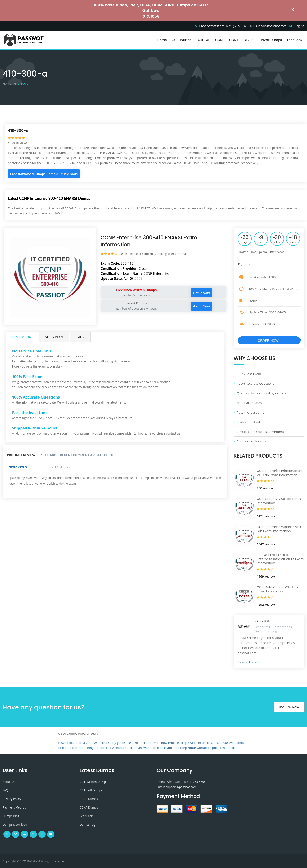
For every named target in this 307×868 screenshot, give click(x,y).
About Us (9, 782)
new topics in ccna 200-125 (78, 743)
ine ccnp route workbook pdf (196, 748)
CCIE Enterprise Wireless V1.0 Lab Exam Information (279, 529)
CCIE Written (182, 40)
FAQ (6, 790)
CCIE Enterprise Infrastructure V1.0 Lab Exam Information (280, 473)
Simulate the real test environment (262, 432)
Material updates (249, 403)
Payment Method (14, 807)
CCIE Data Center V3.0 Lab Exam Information (277, 589)
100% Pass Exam (249, 374)
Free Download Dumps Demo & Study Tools (44, 174)
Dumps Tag (87, 825)
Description (22, 337)
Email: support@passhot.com (177, 787)
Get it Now (201, 293)
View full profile (249, 662)
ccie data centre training (76, 748)
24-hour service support (254, 441)
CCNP (220, 40)
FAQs (80, 337)
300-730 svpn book (230, 743)
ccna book (227, 748)
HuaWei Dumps (270, 40)
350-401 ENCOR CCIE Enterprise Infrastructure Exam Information (280, 559)
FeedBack (295, 40)
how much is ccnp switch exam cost (187, 743)
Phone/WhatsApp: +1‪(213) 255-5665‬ (181, 782)
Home (162, 40)
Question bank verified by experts (261, 393)
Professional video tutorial (256, 422)
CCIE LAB (203, 40)
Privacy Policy (12, 799)
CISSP (248, 40)
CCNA (234, 40)
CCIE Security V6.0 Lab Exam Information (279, 501)
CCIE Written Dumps (93, 782)
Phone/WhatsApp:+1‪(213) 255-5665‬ (223, 26)
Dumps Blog (11, 816)
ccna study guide (113, 743)
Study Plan (54, 337)
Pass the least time (251, 412)
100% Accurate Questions (255, 383)
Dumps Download (15, 825)
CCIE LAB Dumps (91, 790)
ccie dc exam (163, 748)
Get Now (151, 11)
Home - (8, 83)
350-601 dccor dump (143, 743)
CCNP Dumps (89, 799)
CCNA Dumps (89, 807)
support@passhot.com (271, 26)
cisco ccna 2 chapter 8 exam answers (123, 748)
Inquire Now (289, 707)
